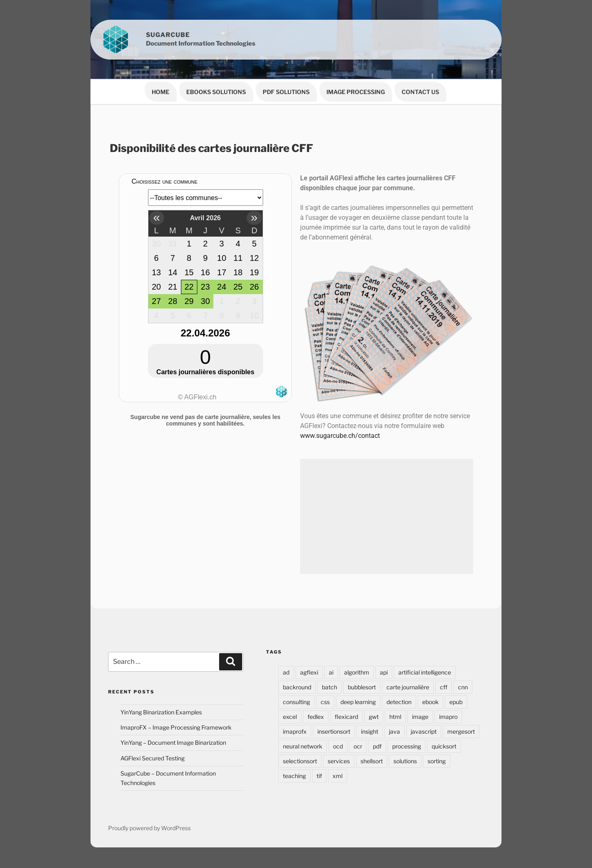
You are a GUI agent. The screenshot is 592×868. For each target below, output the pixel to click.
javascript (424, 731)
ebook (430, 702)
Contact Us (420, 92)
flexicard (346, 717)
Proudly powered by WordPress (149, 828)
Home (161, 92)
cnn (463, 687)
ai (331, 672)
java (394, 731)
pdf (377, 746)
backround (297, 687)
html (395, 717)
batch (330, 687)
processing (407, 746)
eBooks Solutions (216, 92)
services (339, 761)
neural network (303, 746)
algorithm (357, 672)
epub (456, 702)
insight (370, 731)
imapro (448, 717)
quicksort (444, 746)
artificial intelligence (425, 672)
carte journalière (408, 687)
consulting (296, 702)
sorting (437, 761)
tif (319, 776)
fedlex (316, 717)
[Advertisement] (387, 516)
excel (290, 717)
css (325, 702)
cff (444, 687)
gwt (374, 717)
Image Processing (356, 92)
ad (286, 672)
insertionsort (334, 731)
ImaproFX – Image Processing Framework (176, 727)
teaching (294, 776)
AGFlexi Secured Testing (153, 758)
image (420, 717)
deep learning (358, 702)
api (384, 672)
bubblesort (362, 687)
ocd (338, 746)
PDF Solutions (286, 92)
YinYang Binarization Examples (161, 712)
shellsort (372, 761)
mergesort (461, 731)
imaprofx (295, 731)
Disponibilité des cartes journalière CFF (212, 148)
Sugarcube (168, 35)
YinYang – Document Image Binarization (173, 743)
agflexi (309, 672)
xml (338, 776)
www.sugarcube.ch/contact (340, 436)
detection (399, 702)
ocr (358, 746)
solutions (405, 761)
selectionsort (300, 761)
